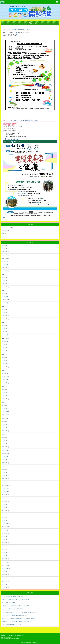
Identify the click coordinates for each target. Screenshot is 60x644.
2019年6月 (5, 504)
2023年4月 (5, 361)
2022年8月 (5, 386)
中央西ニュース (6, 227)
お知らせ (4, 237)
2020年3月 (5, 476)
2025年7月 (5, 274)
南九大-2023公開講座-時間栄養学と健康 (25, 120)
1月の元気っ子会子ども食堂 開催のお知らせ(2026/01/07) (16, 622)
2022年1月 (5, 409)
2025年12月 (5, 258)
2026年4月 (5, 245)
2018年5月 (5, 546)
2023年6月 (5, 354)
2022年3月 (5, 402)
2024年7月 (5, 313)
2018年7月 (5, 540)
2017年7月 (5, 578)
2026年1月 (5, 255)
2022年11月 (5, 377)
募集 (3, 234)
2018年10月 (5, 530)
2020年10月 (5, 457)
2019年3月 (5, 514)
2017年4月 (5, 588)
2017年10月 (5, 568)
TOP (4, 218)
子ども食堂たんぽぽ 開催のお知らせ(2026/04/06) (14, 596)
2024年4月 (5, 322)
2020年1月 (5, 482)
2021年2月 (5, 444)
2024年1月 (5, 332)
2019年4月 (5, 511)
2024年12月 (5, 297)
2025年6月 (5, 277)
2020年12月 (5, 450)
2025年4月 (5, 284)
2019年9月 (5, 495)
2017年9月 (5, 572)
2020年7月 (5, 466)
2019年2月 (5, 517)
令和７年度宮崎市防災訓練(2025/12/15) (12, 625)
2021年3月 (5, 441)
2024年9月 (5, 306)
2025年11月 (5, 261)
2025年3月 (5, 287)
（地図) (16, 34)
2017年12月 (5, 562)
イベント (4, 231)
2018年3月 (5, 552)
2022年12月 (5, 373)
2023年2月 (5, 367)
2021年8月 (5, 425)
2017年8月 (5, 575)
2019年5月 (5, 508)
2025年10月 (5, 265)
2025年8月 (5, 271)
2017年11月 (5, 565)
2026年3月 (5, 249)
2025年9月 (5, 268)
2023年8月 (5, 348)
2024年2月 (5, 329)
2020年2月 (5, 479)
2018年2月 (5, 556)
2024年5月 (5, 319)
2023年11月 (5, 338)
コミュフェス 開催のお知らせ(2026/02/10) (12, 609)
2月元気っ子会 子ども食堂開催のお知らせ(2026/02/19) (16, 606)
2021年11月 (5, 415)
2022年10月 (5, 380)
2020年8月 (5, 463)
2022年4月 (5, 399)
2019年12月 (5, 485)
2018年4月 (5, 549)
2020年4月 (5, 473)
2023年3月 (5, 364)
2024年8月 (5, 309)
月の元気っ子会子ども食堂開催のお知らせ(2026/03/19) (16, 599)
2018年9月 (5, 533)
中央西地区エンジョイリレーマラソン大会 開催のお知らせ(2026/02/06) (20, 612)
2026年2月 (5, 252)
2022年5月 (5, 396)
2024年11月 (5, 300)
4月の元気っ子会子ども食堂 (20, 30)
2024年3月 (5, 325)
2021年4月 (5, 437)
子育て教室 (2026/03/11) (8, 603)
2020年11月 (5, 453)
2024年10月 (5, 303)
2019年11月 (5, 488)
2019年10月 (5, 492)
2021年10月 (5, 418)
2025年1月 (5, 293)
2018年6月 (5, 543)
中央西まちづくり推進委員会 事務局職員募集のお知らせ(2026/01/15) (19, 619)
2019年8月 (5, 498)
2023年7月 (5, 351)
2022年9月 (5, 383)
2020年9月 (5, 460)
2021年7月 (5, 428)
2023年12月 (5, 335)
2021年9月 (5, 421)
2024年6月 (5, 316)
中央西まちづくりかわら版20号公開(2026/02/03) (14, 615)
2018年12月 (5, 524)
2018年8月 (5, 536)
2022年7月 (5, 389)
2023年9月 (5, 345)
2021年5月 (5, 434)
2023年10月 (5, 341)
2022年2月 (5, 405)
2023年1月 (5, 370)
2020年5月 (5, 469)
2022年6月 (5, 393)
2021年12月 (5, 412)
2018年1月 (5, 559)
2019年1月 (5, 520)
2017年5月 (5, 584)
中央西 (3, 2)
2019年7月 (5, 501)
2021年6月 (5, 431)
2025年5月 (5, 281)
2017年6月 (5, 581)
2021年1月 (5, 447)
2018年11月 (5, 527)
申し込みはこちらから (12, 139)
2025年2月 (5, 290)
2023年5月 (5, 357)
